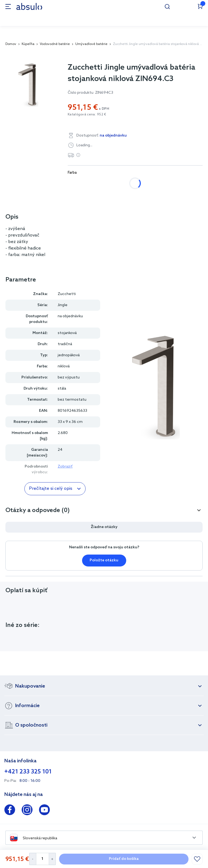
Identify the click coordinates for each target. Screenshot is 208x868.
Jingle (63, 305)
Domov (11, 44)
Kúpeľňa (28, 44)
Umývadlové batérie (91, 44)
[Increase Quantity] (52, 859)
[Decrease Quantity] (33, 859)
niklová (113, 183)
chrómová (83, 183)
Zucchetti (67, 294)
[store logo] (29, 6)
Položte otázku (104, 560)
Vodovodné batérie (55, 44)
